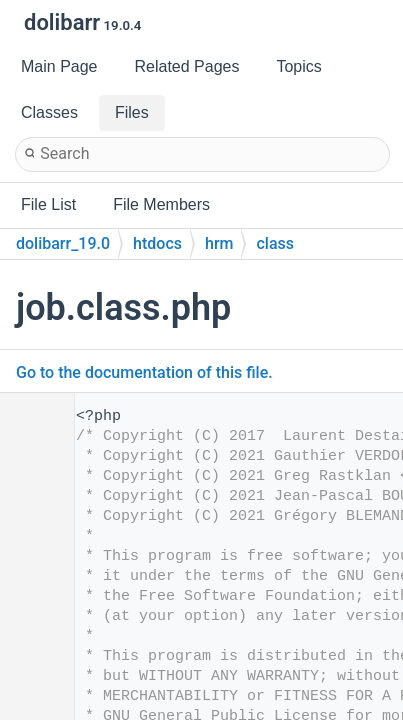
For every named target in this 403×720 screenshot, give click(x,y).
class (275, 243)
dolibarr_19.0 (63, 243)
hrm (219, 243)
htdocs (157, 243)
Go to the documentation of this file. (144, 372)
